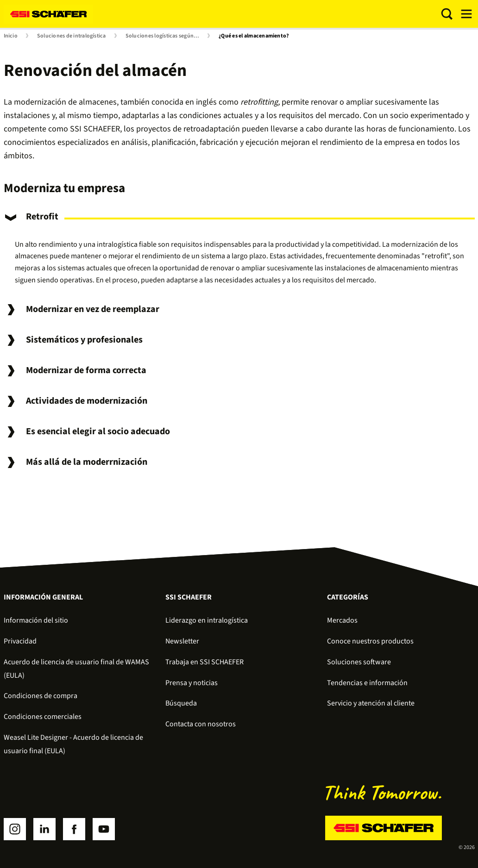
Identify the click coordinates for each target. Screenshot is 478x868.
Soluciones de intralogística (72, 36)
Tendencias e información (367, 683)
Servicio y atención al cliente (371, 703)
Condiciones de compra (41, 696)
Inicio (11, 36)
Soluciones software (359, 662)
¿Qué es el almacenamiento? (254, 36)
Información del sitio (36, 620)
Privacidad (20, 641)
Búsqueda (181, 703)
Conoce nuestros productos (370, 641)
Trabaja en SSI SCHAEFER (204, 662)
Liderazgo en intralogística (207, 620)
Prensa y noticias (192, 683)
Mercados (342, 620)
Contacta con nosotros (201, 724)
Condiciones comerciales (43, 717)
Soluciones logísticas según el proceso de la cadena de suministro (164, 36)
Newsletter (182, 641)
